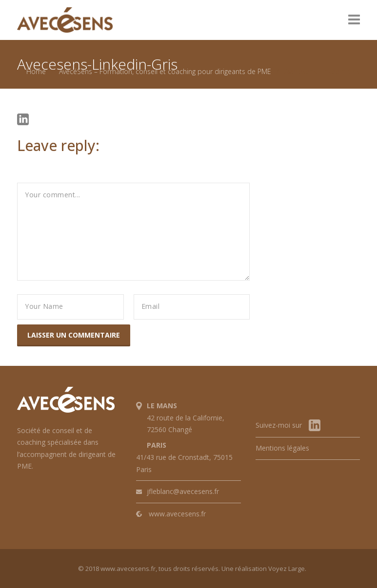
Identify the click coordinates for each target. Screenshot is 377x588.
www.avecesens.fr (177, 514)
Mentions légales (282, 448)
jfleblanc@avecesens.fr (183, 491)
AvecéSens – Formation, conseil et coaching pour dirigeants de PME (165, 71)
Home (36, 71)
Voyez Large (287, 569)
